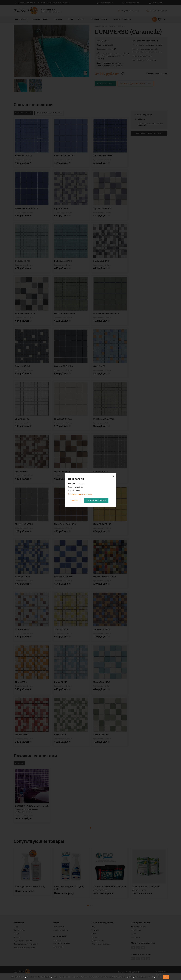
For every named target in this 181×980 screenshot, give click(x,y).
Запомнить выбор (96, 500)
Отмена (75, 500)
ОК (166, 977)
